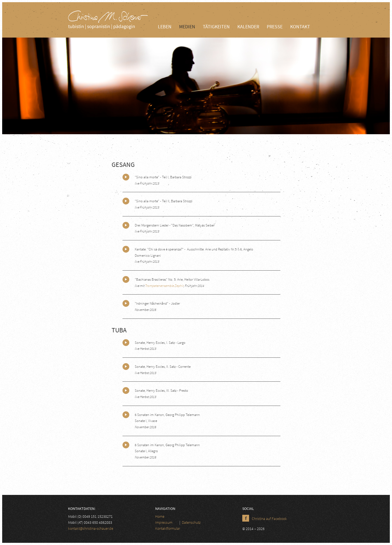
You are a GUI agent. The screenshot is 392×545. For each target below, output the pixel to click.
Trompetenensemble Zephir (164, 286)
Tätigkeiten (216, 27)
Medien (187, 27)
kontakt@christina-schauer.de (91, 528)
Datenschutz (191, 522)
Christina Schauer (109, 20)
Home (160, 516)
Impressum (164, 522)
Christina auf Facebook (269, 519)
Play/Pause (126, 177)
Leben (165, 27)
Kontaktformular (168, 528)
